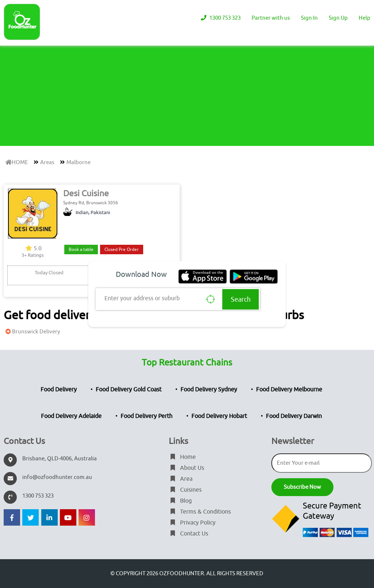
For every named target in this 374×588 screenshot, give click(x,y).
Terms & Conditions (200, 512)
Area (181, 479)
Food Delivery (59, 390)
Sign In (309, 18)
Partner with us (271, 18)
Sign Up (338, 18)
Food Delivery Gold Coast (129, 390)
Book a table (81, 249)
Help (365, 18)
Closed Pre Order (122, 249)
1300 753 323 (220, 18)
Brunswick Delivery (32, 332)
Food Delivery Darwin (294, 416)
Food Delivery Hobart (219, 416)
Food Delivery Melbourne (289, 390)
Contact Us (188, 534)
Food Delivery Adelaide (71, 416)
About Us (186, 468)
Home (182, 457)
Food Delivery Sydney (209, 390)
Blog (180, 501)
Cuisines (185, 490)
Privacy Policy (192, 523)
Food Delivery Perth (146, 416)
